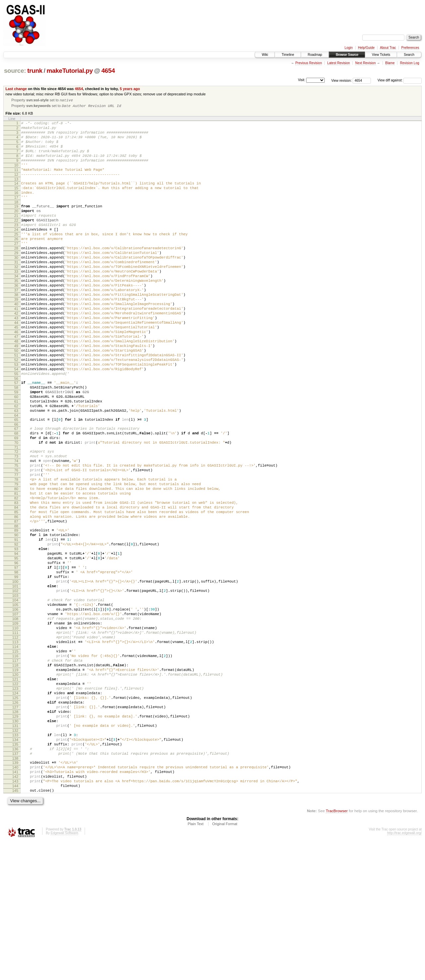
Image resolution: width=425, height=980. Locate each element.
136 (15, 878)
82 (16, 574)
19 (16, 224)
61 (16, 460)
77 (16, 546)
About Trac (388, 48)
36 (16, 320)
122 (15, 799)
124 (15, 810)
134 (15, 867)
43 (16, 359)
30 (16, 286)
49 (16, 393)
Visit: (301, 80)
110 (15, 731)
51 (16, 404)
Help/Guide (366, 48)
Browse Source (347, 55)
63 (16, 471)
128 (15, 833)
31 (16, 291)
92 (16, 629)
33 (16, 303)
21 (16, 235)
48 (16, 387)
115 (15, 759)
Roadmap (315, 55)
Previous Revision (308, 63)
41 (16, 348)
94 (16, 641)
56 (16, 433)
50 (16, 399)
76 (16, 540)
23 (16, 246)
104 (15, 697)
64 (16, 477)
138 (15, 889)
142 (15, 911)
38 (16, 331)
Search (409, 55)
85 (16, 591)
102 (15, 686)
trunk (35, 71)
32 (16, 297)
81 (16, 569)
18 (16, 219)
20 (16, 229)
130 (15, 844)
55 (16, 427)
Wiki (265, 55)
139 (15, 894)
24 (16, 252)
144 (15, 922)
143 (15, 916)
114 (15, 754)
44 (16, 365)
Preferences (410, 48)
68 (16, 496)
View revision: (342, 80)
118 (15, 776)
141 (15, 905)
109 (15, 725)
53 (16, 416)
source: (15, 71)
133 (15, 861)
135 (15, 872)
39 (16, 337)
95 (16, 646)
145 (15, 927)
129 (15, 838)
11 (16, 181)
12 (16, 187)
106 (15, 708)
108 (15, 720)
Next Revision (366, 63)
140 (15, 899)
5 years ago (130, 89)
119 (15, 782)
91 (16, 624)
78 (16, 552)
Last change (16, 89)
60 (16, 454)
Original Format (225, 962)
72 (16, 518)
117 (15, 771)
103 (15, 692)
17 (16, 214)
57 (16, 437)
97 (16, 658)
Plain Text (196, 962)
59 (16, 448)
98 (16, 663)
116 (15, 765)
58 (16, 443)
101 (15, 680)
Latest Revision (338, 63)
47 (16, 382)
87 (16, 602)
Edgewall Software (64, 971)
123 (15, 805)
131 (15, 850)
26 (16, 263)
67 (16, 491)
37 (16, 325)
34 (16, 308)
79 (16, 557)
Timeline (288, 55)
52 (16, 410)
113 (15, 748)
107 (15, 714)
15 (16, 202)
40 (16, 342)
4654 (108, 71)
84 (16, 586)
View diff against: (400, 80)
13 (16, 192)
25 (16, 258)
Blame (390, 63)
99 (16, 669)
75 (16, 535)
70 (16, 508)
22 (16, 241)
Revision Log (410, 63)
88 (16, 608)
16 (16, 208)
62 (16, 465)
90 (16, 618)
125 (15, 816)
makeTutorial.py (70, 71)
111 (15, 737)
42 (16, 354)
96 (16, 652)
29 (16, 280)
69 (16, 502)
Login (349, 48)
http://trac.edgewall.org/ (404, 971)
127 (15, 827)
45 (16, 371)
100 (15, 675)
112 (15, 742)
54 (16, 421)
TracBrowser (337, 949)
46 (16, 376)
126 (15, 821)
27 (16, 269)
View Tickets (381, 55)
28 (16, 274)
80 (16, 563)
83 (16, 580)
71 (16, 513)
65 (16, 481)
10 (16, 175)
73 (16, 523)
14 (16, 197)
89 (16, 612)
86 (16, 597)
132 (15, 855)
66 (16, 487)
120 (15, 788)
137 (15, 884)
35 (16, 314)
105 (15, 703)
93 (16, 635)
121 (15, 793)
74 (16, 529)
